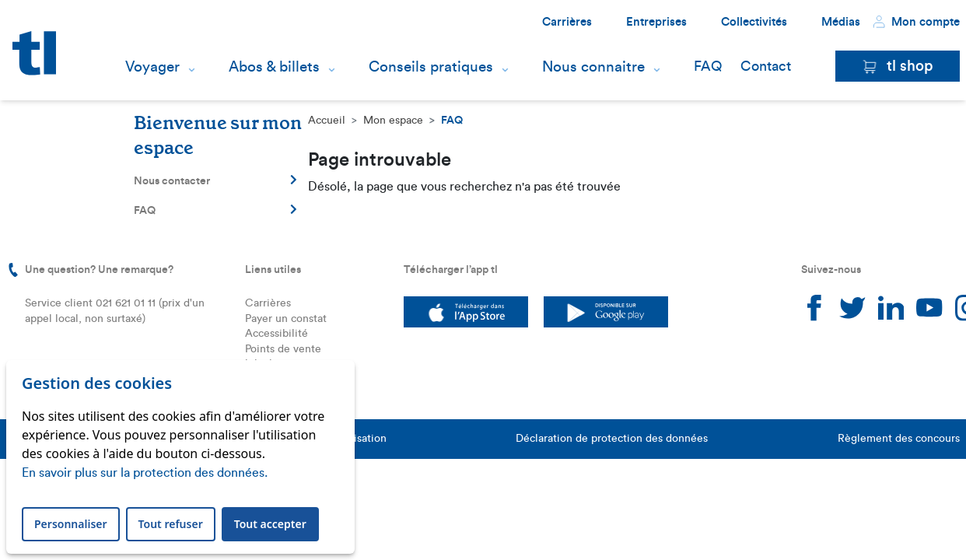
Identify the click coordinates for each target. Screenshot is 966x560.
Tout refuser (171, 524)
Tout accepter (270, 524)
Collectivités (754, 22)
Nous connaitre (593, 67)
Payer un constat (286, 319)
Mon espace (393, 121)
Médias (841, 22)
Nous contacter (215, 180)
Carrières (567, 22)
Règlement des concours (899, 439)
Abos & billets (274, 67)
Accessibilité (276, 334)
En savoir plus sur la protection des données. (145, 473)
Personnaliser (71, 524)
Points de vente (283, 349)
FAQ (708, 66)
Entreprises (656, 22)
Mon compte (916, 22)
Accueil (327, 121)
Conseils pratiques (431, 67)
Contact (766, 66)
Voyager (152, 67)
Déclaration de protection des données (612, 439)
